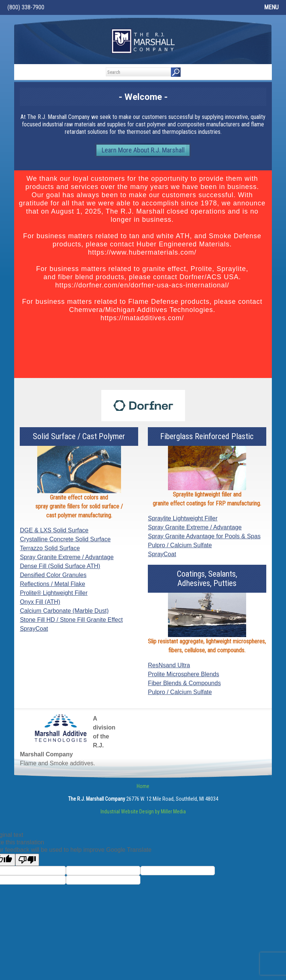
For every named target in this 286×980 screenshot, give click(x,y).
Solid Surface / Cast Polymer (79, 436)
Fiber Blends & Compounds (184, 683)
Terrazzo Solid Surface (50, 548)
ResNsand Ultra (169, 665)
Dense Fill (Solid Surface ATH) (60, 566)
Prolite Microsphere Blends (183, 674)
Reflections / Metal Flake (52, 584)
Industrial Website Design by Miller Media (143, 812)
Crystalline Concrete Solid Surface (65, 539)
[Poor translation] (27, 860)
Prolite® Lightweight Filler (54, 593)
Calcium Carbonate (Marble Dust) (64, 611)
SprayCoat (34, 629)
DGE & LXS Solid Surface (54, 530)
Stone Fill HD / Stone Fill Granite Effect (71, 620)
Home (143, 786)
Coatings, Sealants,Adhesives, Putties (207, 579)
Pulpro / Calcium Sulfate (180, 545)
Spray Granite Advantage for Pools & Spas (204, 536)
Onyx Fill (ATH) (40, 602)
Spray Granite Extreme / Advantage (67, 557)
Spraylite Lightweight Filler (183, 518)
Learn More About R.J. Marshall (143, 150)
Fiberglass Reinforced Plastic (207, 436)
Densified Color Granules (53, 575)
